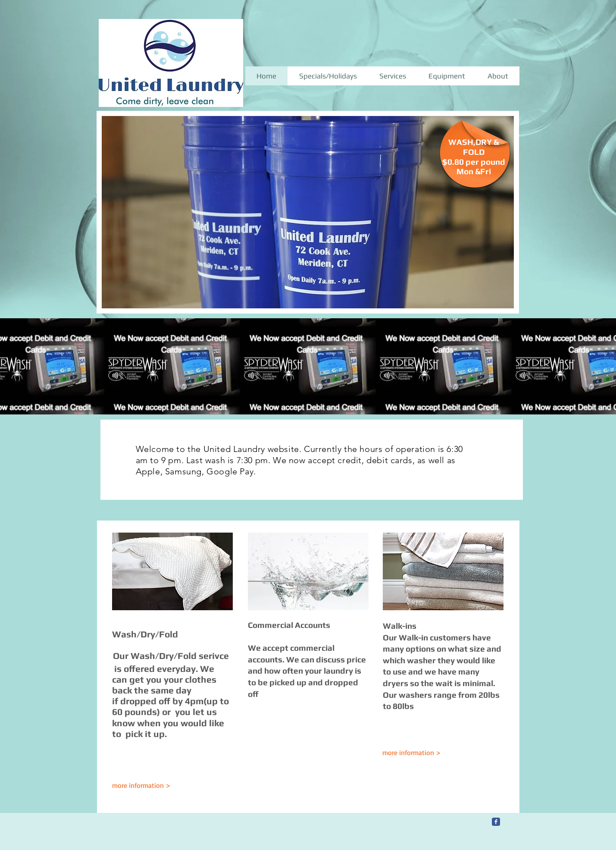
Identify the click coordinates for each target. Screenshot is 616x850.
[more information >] (417, 753)
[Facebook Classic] (496, 822)
